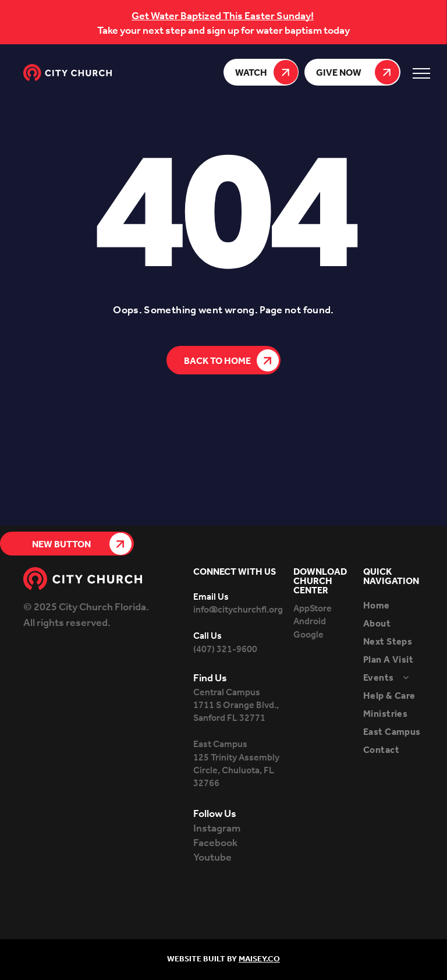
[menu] (421, 73)
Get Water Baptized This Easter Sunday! (223, 16)
